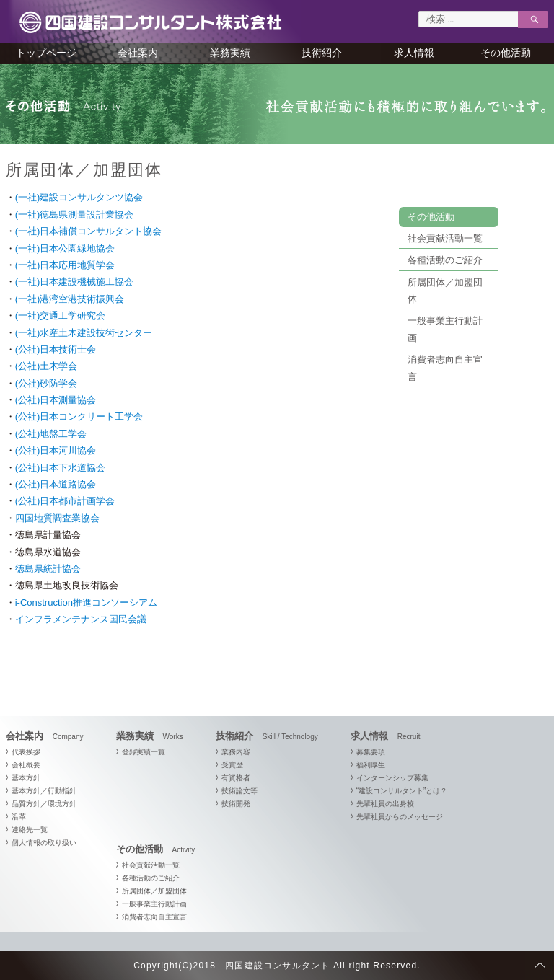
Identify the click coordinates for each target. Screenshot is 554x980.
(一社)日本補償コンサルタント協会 (89, 231)
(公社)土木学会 (47, 366)
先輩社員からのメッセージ (400, 817)
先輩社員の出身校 (385, 804)
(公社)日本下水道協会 (61, 468)
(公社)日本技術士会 (56, 349)
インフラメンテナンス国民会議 (81, 619)
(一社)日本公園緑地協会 (65, 248)
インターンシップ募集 (392, 778)
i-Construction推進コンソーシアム (86, 602)
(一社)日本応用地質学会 (65, 265)
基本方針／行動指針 (44, 791)
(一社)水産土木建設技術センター (84, 333)
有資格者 (236, 778)
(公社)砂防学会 (47, 383)
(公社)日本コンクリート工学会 (79, 416)
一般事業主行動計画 (154, 904)
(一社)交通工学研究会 (61, 315)
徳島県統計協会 (48, 569)
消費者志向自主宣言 (154, 917)
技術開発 (236, 804)
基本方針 (26, 778)
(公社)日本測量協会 (56, 400)
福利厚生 (371, 765)
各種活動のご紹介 (445, 260)
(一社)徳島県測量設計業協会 (75, 215)
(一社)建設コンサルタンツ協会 (79, 197)
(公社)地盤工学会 (51, 434)
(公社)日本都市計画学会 (65, 501)
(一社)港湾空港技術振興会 (70, 299)
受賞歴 (232, 765)
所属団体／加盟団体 (154, 891)
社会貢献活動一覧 (445, 238)
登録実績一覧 (144, 752)
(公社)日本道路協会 (56, 484)
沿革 (19, 817)
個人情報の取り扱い (44, 843)
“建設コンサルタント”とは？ (402, 791)
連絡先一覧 (30, 830)
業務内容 (236, 752)
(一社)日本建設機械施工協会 (75, 282)
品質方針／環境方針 (44, 804)
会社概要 (26, 765)
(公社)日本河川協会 (56, 450)
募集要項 (371, 752)
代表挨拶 (26, 752)
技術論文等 (239, 791)
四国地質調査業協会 (57, 518)
